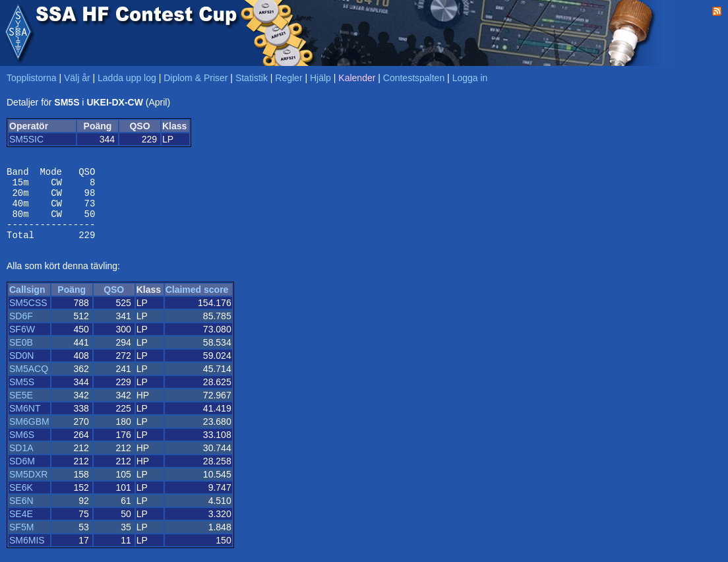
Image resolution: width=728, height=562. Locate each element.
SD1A (21, 462)
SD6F (21, 330)
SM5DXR (28, 488)
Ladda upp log (127, 78)
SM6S (22, 449)
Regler (288, 78)
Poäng (72, 303)
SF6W (22, 343)
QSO (114, 303)
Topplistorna (32, 78)
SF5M (21, 541)
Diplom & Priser (196, 78)
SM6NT (25, 422)
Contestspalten (414, 78)
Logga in (470, 78)
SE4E (21, 528)
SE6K (21, 501)
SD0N (21, 369)
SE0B (21, 356)
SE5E (21, 409)
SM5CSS (28, 317)
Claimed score (197, 303)
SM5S (22, 396)
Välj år (77, 78)
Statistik (252, 78)
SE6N (21, 515)
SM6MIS (27, 554)
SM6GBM (29, 435)
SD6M (22, 475)
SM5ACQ (29, 383)
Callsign (27, 303)
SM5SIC (26, 139)
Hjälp (320, 78)
